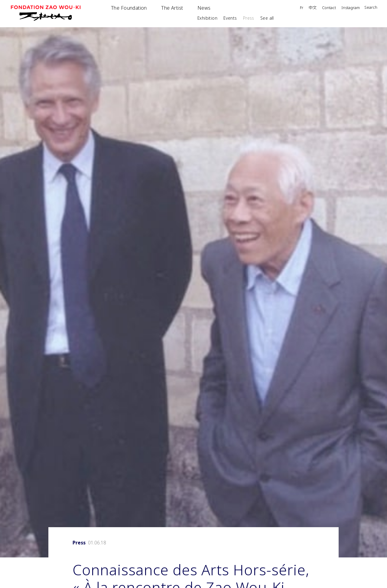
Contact (329, 8)
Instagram (351, 8)
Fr (302, 8)
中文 (313, 8)
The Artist (172, 8)
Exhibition (207, 18)
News (204, 8)
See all (267, 18)
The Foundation (129, 8)
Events (230, 18)
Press (249, 18)
